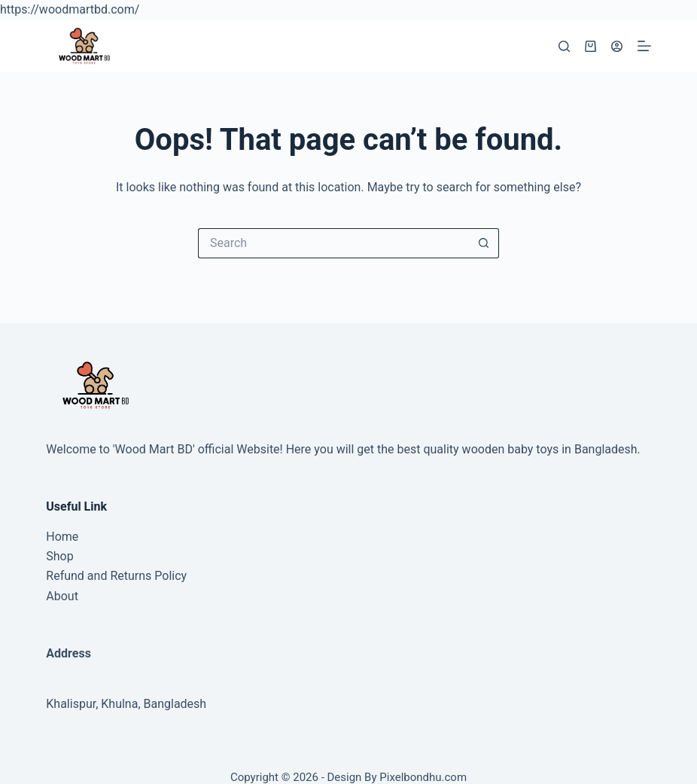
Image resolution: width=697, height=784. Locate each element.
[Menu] (644, 46)
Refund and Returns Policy (116, 576)
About (62, 596)
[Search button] (484, 243)
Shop (59, 556)
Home (62, 537)
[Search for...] (333, 243)
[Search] (564, 46)
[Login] (617, 46)
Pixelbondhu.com (423, 777)
